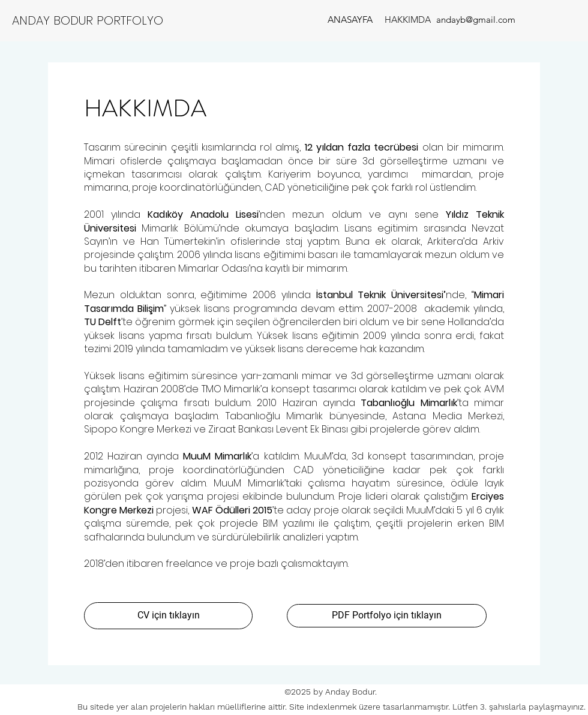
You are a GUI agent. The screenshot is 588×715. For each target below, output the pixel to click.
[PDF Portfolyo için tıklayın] (387, 616)
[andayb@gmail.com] (476, 19)
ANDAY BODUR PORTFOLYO (88, 20)
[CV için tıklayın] (168, 616)
